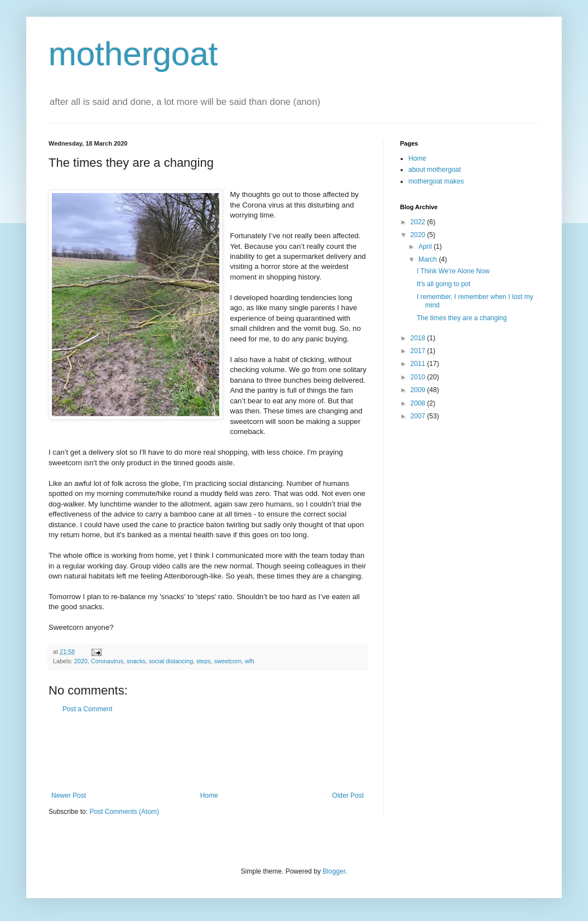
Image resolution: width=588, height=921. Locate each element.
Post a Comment (87, 709)
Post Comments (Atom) (124, 812)
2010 (419, 377)
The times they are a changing (462, 318)
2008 (419, 403)
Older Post (348, 795)
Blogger (334, 871)
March (429, 259)
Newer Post (69, 795)
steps (204, 661)
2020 (81, 661)
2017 (419, 351)
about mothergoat (435, 170)
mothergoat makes (436, 181)
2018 (419, 338)
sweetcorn (228, 661)
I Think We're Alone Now (453, 271)
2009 (419, 390)
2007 (419, 416)
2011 (419, 364)
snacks (136, 661)
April (426, 247)
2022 (419, 222)
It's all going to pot (444, 284)
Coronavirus (107, 661)
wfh (250, 661)
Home (209, 795)
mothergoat (133, 54)
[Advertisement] (208, 753)
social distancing (171, 661)
